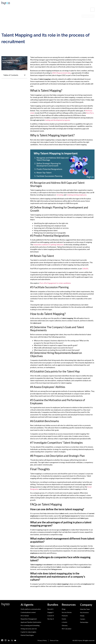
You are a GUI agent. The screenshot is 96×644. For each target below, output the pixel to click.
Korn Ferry (90, 113)
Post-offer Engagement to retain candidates (55, 283)
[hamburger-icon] (92, 10)
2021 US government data (61, 73)
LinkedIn (85, 269)
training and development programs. (58, 120)
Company (86, 605)
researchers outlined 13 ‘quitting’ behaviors (49, 245)
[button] (25, 75)
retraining (60, 195)
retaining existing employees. (77, 195)
